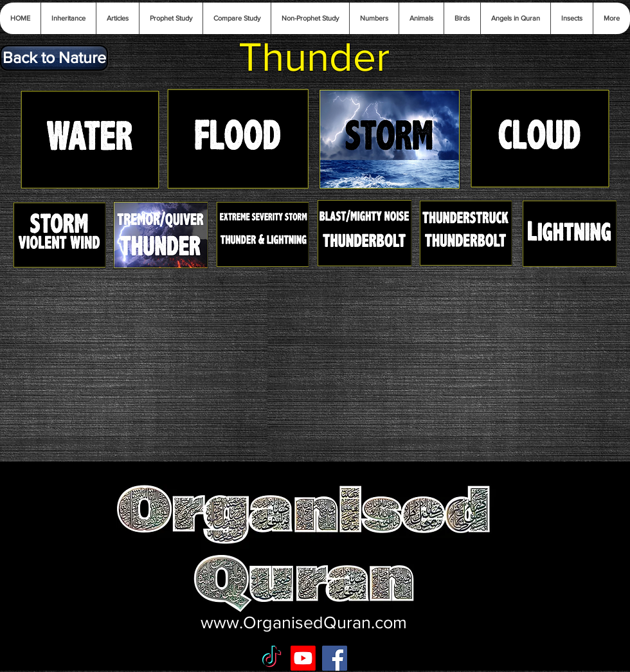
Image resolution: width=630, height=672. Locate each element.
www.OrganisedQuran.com (304, 622)
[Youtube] (303, 658)
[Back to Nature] (54, 58)
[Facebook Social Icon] (335, 658)
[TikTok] (272, 658)
